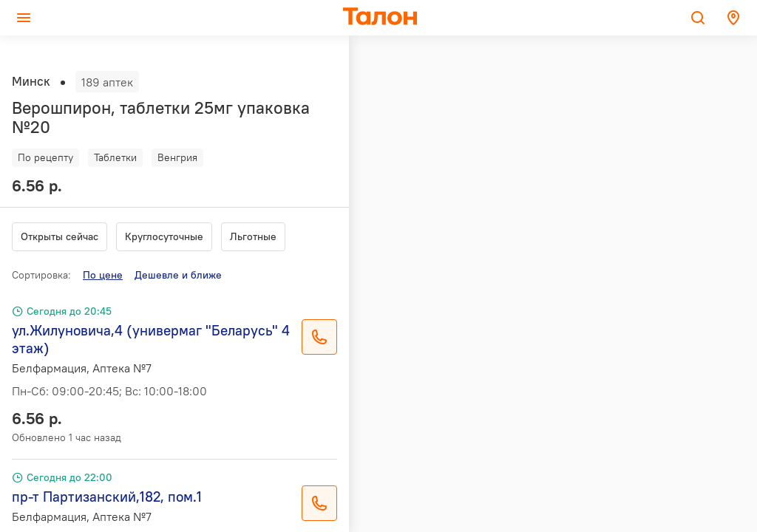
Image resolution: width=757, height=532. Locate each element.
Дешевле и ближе (178, 275)
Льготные (253, 236)
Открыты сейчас (60, 236)
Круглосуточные (164, 236)
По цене (103, 275)
